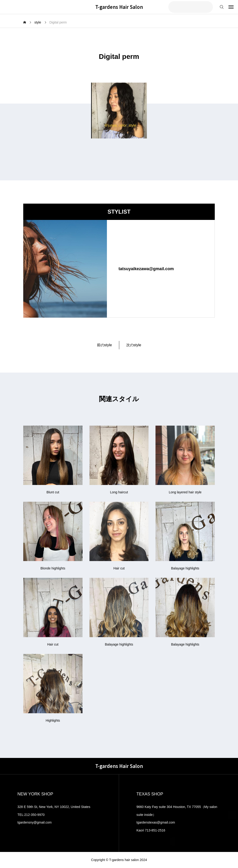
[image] (65, 269)
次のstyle (134, 345)
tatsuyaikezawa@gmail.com (146, 269)
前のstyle (104, 345)
